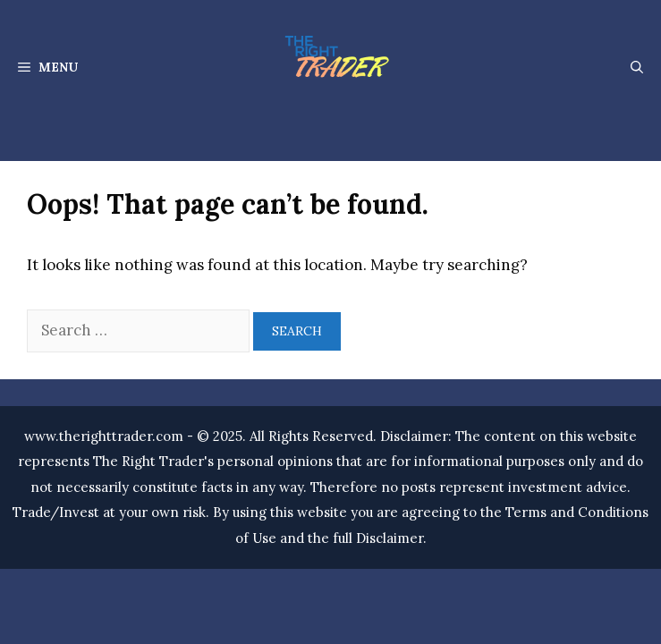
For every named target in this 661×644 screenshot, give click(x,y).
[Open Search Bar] (637, 67)
